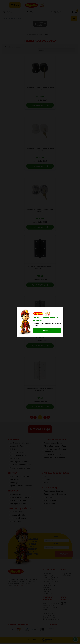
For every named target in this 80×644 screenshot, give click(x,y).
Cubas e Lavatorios (18, 456)
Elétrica (13, 473)
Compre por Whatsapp (58, 12)
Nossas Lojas (48, 576)
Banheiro (13, 440)
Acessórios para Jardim (53, 443)
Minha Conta (32, 12)
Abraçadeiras (16, 495)
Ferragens (14, 491)
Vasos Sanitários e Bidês (20, 469)
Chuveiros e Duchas (18, 453)
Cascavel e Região (18, 516)
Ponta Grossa (16, 522)
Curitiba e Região (17, 512)
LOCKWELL (47, 35)
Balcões (13, 450)
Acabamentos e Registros (21, 443)
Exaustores (15, 459)
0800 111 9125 (49, 618)
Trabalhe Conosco (50, 580)
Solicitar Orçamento (50, 582)
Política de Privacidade (47, 591)
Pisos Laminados (51, 501)
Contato (46, 584)
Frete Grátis (47, 594)
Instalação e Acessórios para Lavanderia (56, 451)
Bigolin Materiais (34, 35)
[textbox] (37, 18)
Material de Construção (56, 473)
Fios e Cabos (15, 480)
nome (56, 537)
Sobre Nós (47, 574)
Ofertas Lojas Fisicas (9, 12)
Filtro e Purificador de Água (55, 447)
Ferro (46, 483)
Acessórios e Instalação (20, 477)
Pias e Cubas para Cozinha (54, 455)
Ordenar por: (70, 48)
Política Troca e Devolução (49, 587)
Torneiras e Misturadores (21, 465)
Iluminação (15, 483)
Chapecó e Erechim (18, 519)
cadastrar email (64, 555)
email (56, 544)
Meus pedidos (66, 576)
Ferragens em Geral (18, 504)
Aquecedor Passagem (19, 447)
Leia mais (20, 586)
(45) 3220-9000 (49, 616)
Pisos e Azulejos (51, 488)
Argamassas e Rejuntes (54, 492)
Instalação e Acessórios (20, 462)
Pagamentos (66, 574)
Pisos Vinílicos (50, 504)
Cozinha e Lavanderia (54, 440)
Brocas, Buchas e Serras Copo (22, 498)
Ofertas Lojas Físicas (20, 509)
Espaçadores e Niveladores (55, 495)
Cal (45, 477)
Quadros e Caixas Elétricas (21, 486)
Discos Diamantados (18, 501)
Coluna (47, 480)
